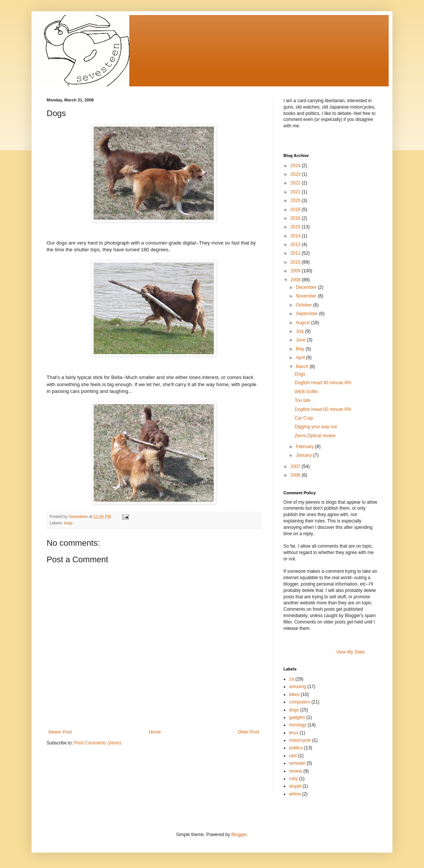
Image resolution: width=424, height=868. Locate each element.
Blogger (239, 835)
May (301, 349)
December (307, 287)
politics (296, 748)
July (301, 331)
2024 (296, 166)
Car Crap (304, 418)
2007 (296, 466)
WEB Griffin (306, 392)
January (304, 455)
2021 (296, 192)
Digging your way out (316, 427)
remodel (297, 763)
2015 (296, 227)
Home (155, 732)
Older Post (248, 732)
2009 (296, 271)
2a (291, 679)
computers (300, 702)
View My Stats (351, 652)
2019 (296, 210)
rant (293, 756)
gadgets (297, 717)
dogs (68, 523)
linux (294, 733)
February (305, 447)
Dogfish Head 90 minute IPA (323, 383)
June (301, 340)
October (304, 305)
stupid (295, 786)
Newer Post (60, 732)
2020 (296, 201)
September (307, 314)
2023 (296, 174)
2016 (296, 218)
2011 (296, 253)
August (304, 323)
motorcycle (300, 740)
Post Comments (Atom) (98, 743)
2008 (296, 280)
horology (298, 725)
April (301, 358)
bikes (294, 694)
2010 (296, 262)
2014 (296, 236)
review (296, 771)
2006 (296, 475)
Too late (303, 400)
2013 (296, 245)
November (307, 296)
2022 (296, 183)
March (303, 367)
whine (295, 794)
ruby (293, 779)
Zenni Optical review (315, 436)
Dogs (300, 374)
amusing (298, 687)
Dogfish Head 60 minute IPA (323, 409)
